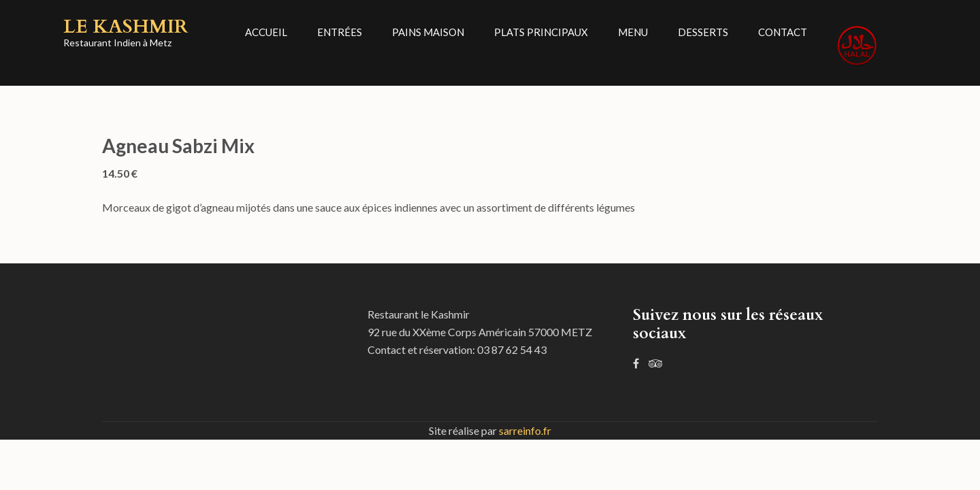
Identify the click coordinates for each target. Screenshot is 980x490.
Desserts (703, 32)
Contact (783, 32)
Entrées (340, 32)
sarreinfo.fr (525, 430)
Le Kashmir (126, 27)
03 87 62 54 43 (512, 349)
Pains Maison (428, 32)
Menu (633, 32)
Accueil (266, 32)
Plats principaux (541, 32)
